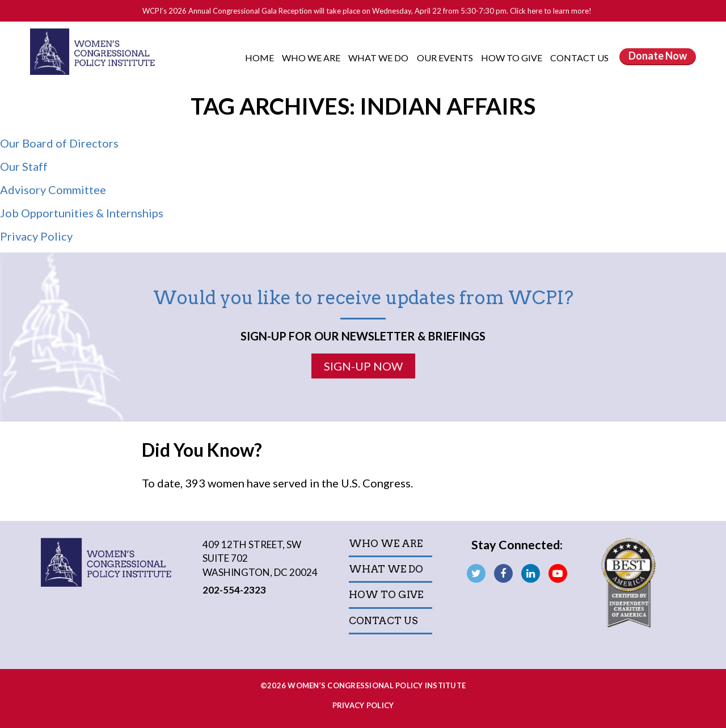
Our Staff (24, 166)
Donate (658, 56)
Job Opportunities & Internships (82, 213)
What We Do (379, 58)
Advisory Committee (53, 190)
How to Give (512, 58)
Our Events (446, 58)
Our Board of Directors (59, 143)
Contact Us (579, 58)
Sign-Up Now (363, 366)
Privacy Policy (36, 236)
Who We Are (312, 58)
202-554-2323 (234, 590)
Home (259, 58)
